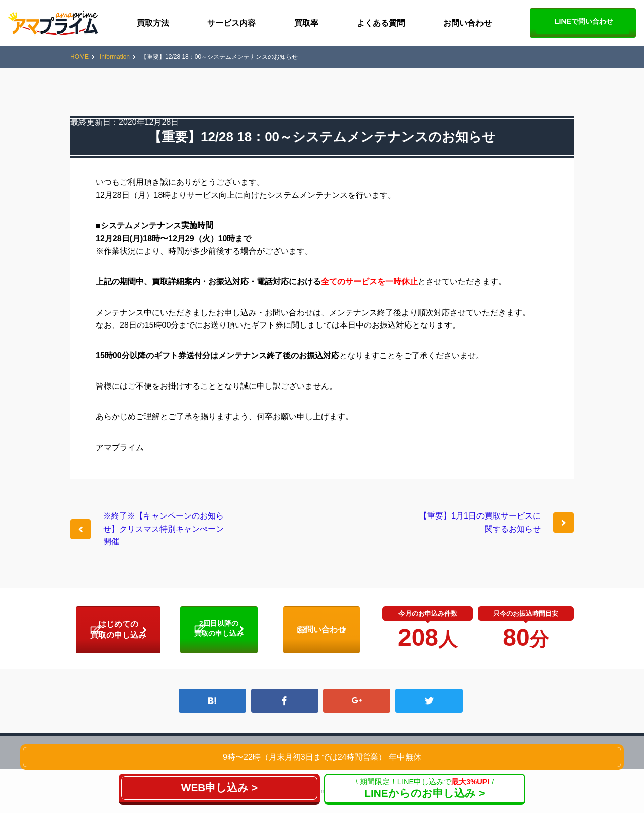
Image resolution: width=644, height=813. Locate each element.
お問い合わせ (467, 23)
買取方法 (153, 23)
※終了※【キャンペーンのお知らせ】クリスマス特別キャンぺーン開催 (164, 529)
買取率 (306, 23)
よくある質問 (381, 23)
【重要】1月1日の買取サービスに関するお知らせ (480, 522)
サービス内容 (231, 23)
